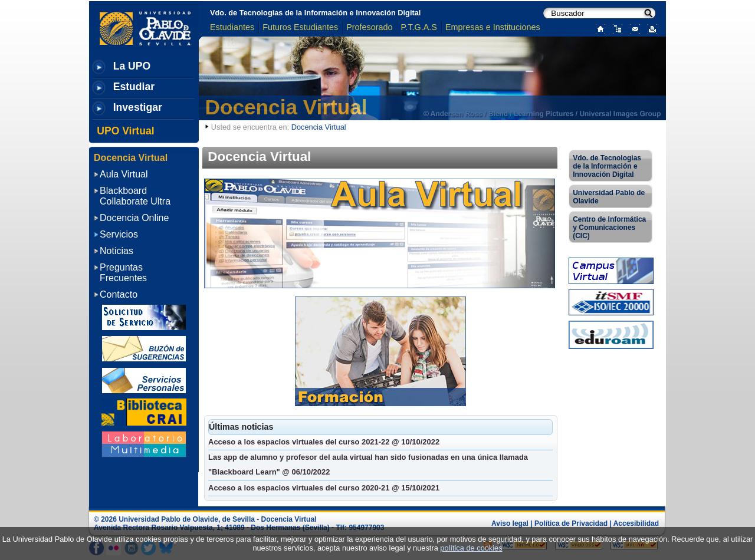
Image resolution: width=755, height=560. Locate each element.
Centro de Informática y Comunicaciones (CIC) (609, 228)
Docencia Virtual (286, 107)
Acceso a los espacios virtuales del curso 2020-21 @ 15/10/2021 (324, 488)
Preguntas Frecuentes (123, 273)
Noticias (116, 251)
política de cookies (471, 548)
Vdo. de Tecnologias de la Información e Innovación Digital (315, 13)
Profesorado (369, 27)
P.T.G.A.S (419, 27)
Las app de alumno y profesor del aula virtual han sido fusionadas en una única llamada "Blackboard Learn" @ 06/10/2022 (368, 465)
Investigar (138, 107)
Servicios (119, 234)
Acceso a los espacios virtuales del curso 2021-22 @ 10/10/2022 (324, 442)
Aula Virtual (124, 174)
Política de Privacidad (571, 523)
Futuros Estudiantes (300, 27)
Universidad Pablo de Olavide (609, 197)
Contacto (119, 294)
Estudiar (134, 87)
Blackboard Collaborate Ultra (135, 196)
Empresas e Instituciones (493, 27)
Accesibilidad (636, 523)
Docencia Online (134, 218)
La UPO (132, 66)
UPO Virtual (125, 131)
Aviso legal (510, 523)
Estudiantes (232, 27)
